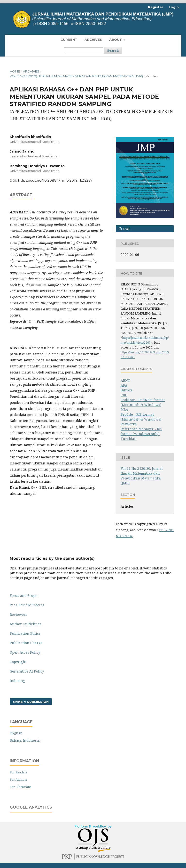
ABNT (125, 380)
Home (15, 71)
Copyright (18, 662)
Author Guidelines (26, 624)
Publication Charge (26, 643)
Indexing (17, 681)
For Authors (19, 779)
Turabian (129, 439)
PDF (126, 229)
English (16, 733)
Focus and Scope (23, 596)
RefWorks (129, 424)
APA (124, 385)
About (116, 40)
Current (69, 40)
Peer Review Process (27, 605)
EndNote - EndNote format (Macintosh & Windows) (143, 402)
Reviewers (18, 614)
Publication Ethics (25, 633)
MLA (124, 410)
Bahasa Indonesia (25, 740)
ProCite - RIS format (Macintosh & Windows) (141, 417)
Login (174, 7)
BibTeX (126, 390)
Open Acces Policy (25, 652)
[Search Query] (83, 50)
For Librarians (20, 787)
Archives (93, 40)
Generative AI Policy (27, 671)
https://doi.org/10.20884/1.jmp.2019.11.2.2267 (55, 180)
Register (156, 7)
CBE (124, 395)
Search (113, 50)
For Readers (19, 772)
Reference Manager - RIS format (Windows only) (141, 431)
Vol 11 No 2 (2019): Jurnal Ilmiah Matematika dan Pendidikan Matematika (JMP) (76, 76)
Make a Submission (31, 702)
